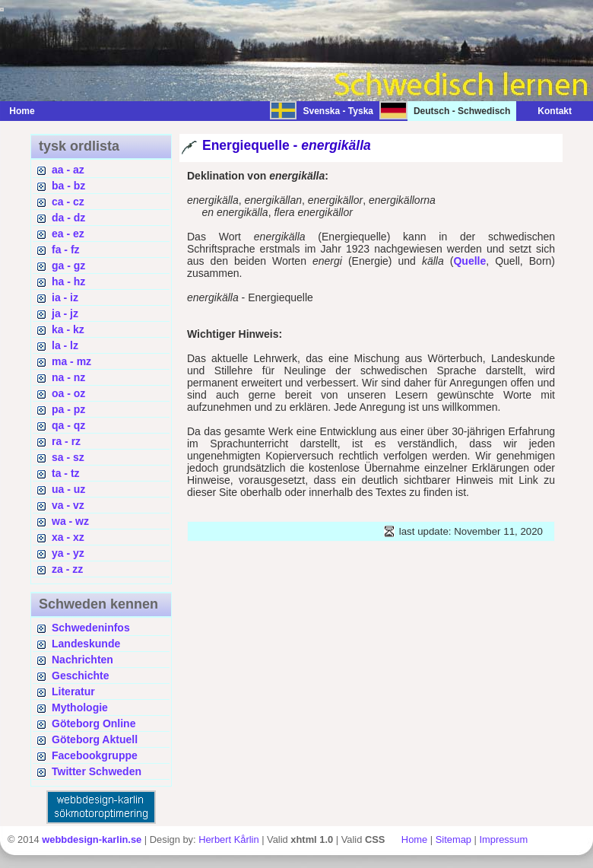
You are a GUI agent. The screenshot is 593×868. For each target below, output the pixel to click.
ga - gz (68, 265)
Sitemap (453, 839)
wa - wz (70, 521)
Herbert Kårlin (228, 839)
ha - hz (68, 281)
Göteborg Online (94, 723)
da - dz (68, 218)
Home (22, 111)
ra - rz (66, 441)
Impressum (503, 839)
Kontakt (547, 111)
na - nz (68, 377)
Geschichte (80, 676)
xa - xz (68, 537)
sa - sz (68, 457)
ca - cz (68, 202)
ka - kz (68, 329)
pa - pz (68, 409)
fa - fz (66, 250)
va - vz (68, 505)
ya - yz (68, 553)
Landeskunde (86, 644)
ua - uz (68, 489)
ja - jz (65, 313)
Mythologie (80, 707)
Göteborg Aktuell (95, 739)
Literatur (73, 692)
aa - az (68, 170)
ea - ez (68, 234)
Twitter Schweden (97, 771)
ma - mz (71, 361)
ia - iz (65, 297)
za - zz (67, 569)
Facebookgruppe (95, 755)
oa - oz (68, 393)
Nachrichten (82, 660)
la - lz (65, 345)
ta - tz (66, 473)
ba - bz (68, 186)
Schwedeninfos (91, 628)
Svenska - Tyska (338, 111)
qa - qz (68, 425)
